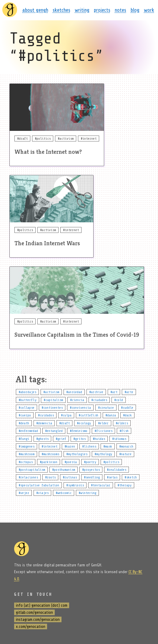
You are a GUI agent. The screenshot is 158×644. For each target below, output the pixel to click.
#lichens (89, 446)
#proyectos (91, 470)
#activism (51, 392)
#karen (70, 446)
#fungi (24, 439)
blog (135, 10)
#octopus (26, 462)
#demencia (44, 423)
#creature (106, 408)
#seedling (92, 477)
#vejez (24, 493)
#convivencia (80, 408)
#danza (111, 415)
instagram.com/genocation (38, 619)
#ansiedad (74, 392)
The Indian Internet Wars (47, 243)
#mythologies (77, 454)
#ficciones (103, 431)
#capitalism (53, 400)
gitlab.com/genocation (34, 612)
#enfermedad (28, 431)
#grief (61, 439)
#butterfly (28, 400)
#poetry (90, 462)
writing (82, 10)
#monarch (126, 446)
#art (114, 392)
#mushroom (26, 454)
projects (102, 10)
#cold (119, 400)
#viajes (42, 493)
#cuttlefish (88, 415)
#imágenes (26, 446)
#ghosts (42, 439)
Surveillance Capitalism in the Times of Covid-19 (77, 335)
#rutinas (70, 477)
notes (120, 10)
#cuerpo (25, 415)
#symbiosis (75, 485)
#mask (108, 446)
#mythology (103, 454)
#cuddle (127, 408)
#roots (50, 477)
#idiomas (119, 439)
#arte (129, 392)
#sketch (131, 477)
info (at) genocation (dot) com (42, 605)
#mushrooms (50, 454)
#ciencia (77, 400)
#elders (122, 423)
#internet (49, 446)
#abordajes (27, 392)
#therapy (124, 485)
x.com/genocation (31, 627)
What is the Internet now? (48, 152)
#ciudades (99, 400)
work (149, 10)
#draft (64, 423)
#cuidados (46, 415)
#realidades (117, 470)
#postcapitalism (32, 470)
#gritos (79, 439)
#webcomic (64, 493)
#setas (112, 477)
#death (24, 423)
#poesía (71, 462)
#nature (125, 454)
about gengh (35, 10)
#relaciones (28, 477)
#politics (111, 462)
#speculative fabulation (39, 485)
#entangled (54, 431)
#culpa (66, 415)
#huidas (99, 439)
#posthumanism (64, 470)
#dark (127, 415)
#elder (103, 423)
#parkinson (49, 462)
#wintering (87, 493)
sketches (61, 10)
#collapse (26, 408)
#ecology (84, 423)
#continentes (52, 408)
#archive (96, 392)
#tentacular (101, 485)
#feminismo (79, 431)
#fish (124, 431)
